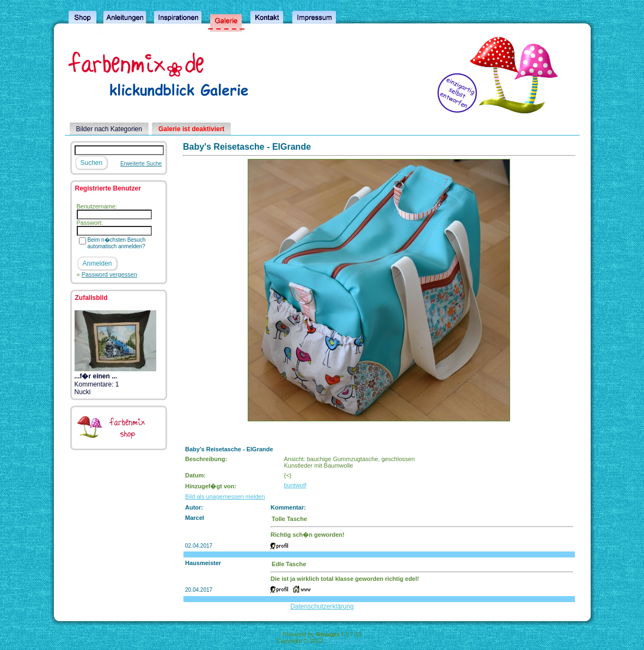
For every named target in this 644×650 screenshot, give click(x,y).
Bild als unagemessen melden (225, 496)
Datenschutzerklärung (322, 606)
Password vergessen (109, 274)
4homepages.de (346, 641)
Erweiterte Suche (141, 164)
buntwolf (295, 485)
